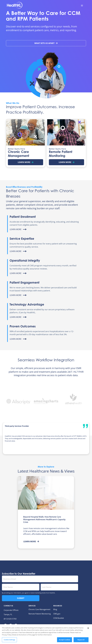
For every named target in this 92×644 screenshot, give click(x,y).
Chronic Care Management (39, 609)
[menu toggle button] (82, 5)
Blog (55, 609)
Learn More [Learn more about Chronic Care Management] (26, 162)
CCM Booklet (59, 618)
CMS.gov (57, 614)
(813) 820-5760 (10, 619)
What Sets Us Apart (46, 43)
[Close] (88, 634)
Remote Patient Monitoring (40, 614)
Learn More (31, 541)
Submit (21, 598)
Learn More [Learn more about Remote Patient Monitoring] (67, 162)
